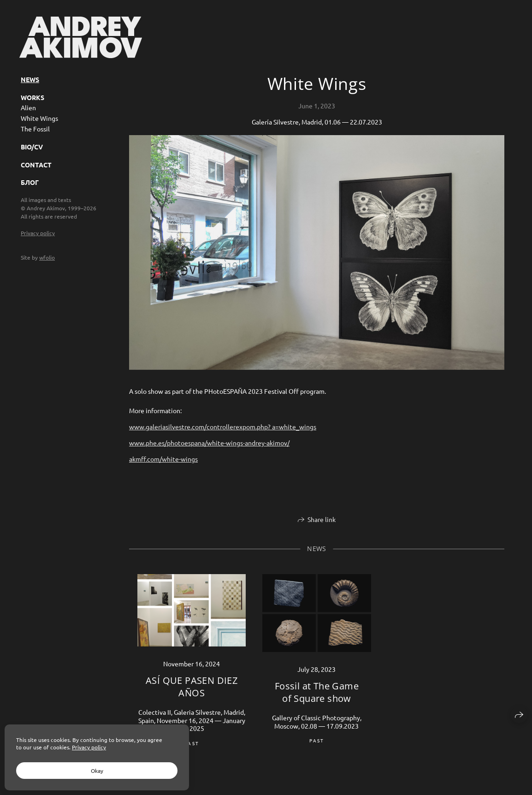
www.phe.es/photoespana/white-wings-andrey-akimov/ (209, 443)
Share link (322, 519)
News (30, 79)
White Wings (39, 118)
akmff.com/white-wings (163, 459)
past (192, 743)
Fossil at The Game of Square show (317, 692)
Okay (97, 771)
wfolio (47, 257)
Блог (30, 182)
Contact (36, 165)
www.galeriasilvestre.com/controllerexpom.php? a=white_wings (223, 427)
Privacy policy (38, 233)
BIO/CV (32, 147)
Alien (28, 107)
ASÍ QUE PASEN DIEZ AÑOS (192, 687)
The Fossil (35, 129)
